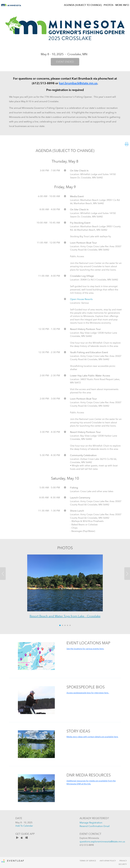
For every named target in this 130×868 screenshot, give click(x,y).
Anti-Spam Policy (108, 861)
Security (123, 864)
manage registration (91, 823)
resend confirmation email (95, 826)
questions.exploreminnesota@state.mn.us (102, 842)
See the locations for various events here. (85, 649)
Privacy (123, 861)
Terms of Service (88, 861)
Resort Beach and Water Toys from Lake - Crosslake (65, 616)
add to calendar (24, 826)
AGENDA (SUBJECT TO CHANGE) (83, 5)
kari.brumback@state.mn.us (78, 83)
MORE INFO (122, 5)
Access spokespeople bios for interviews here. (88, 693)
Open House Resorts (81, 299)
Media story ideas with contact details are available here (92, 737)
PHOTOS (109, 5)
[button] (10, 588)
